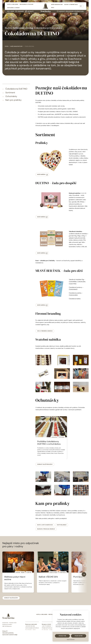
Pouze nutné (79, 636)
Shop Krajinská (62, 525)
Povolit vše (62, 636)
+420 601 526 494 (30, 626)
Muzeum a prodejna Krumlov (46, 529)
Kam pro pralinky (13, 100)
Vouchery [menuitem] (20, 11)
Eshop (5, 631)
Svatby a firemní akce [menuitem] (71, 5)
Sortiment (10, 93)
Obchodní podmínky (8, 633)
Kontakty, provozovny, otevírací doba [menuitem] (70, 11)
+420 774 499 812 (46, 626)
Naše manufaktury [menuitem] (57, 5)
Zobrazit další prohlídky (45, 464)
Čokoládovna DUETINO (16, 89)
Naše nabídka (41, 174)
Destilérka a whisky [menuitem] (13, 8)
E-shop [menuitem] (11, 11)
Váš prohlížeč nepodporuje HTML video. (46, 20)
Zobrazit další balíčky (11, 598)
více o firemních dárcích (45, 331)
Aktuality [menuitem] (29, 11)
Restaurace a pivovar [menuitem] (26, 4)
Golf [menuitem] (53, 8)
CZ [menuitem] (81, 6)
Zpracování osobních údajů (10, 635)
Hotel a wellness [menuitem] (13, 4)
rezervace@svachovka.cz (32, 628)
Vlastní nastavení (71, 640)
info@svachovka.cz (47, 628)
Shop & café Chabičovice (45, 525)
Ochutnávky (11, 96)
